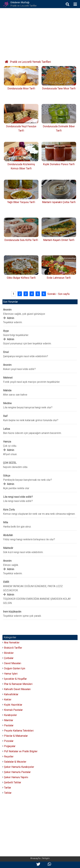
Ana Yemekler (12, 643)
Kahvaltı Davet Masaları (17, 689)
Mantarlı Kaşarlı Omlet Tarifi (59, 240)
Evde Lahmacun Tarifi (59, 278)
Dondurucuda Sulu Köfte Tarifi (21, 240)
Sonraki (52, 294)
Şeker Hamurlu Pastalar (17, 772)
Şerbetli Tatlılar (13, 782)
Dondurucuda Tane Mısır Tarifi (59, 88)
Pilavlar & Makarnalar (16, 736)
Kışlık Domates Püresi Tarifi (59, 164)
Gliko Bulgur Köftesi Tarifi (21, 278)
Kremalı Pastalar (13, 710)
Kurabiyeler (10, 715)
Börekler (9, 653)
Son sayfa (64, 294)
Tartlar (8, 788)
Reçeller (9, 757)
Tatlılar (8, 793)
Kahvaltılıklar (11, 694)
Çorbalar (9, 658)
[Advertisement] (40, 32)
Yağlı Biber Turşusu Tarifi (21, 202)
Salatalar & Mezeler (15, 762)
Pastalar (9, 725)
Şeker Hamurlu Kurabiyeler (19, 767)
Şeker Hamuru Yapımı (16, 777)
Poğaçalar (10, 746)
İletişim (46, 858)
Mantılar (9, 720)
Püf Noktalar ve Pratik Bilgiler (21, 751)
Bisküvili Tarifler (13, 648)
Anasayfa (35, 858)
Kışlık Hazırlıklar (13, 705)
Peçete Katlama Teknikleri (19, 731)
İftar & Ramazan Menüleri (18, 684)
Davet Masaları (13, 663)
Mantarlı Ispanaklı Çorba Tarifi (59, 202)
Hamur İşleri (11, 674)
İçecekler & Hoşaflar (15, 679)
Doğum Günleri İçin (15, 668)
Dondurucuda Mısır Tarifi (21, 88)
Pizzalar (9, 741)
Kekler (8, 700)
